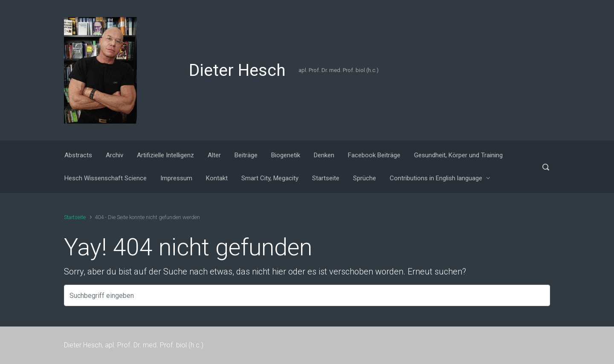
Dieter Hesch (237, 70)
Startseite (75, 217)
